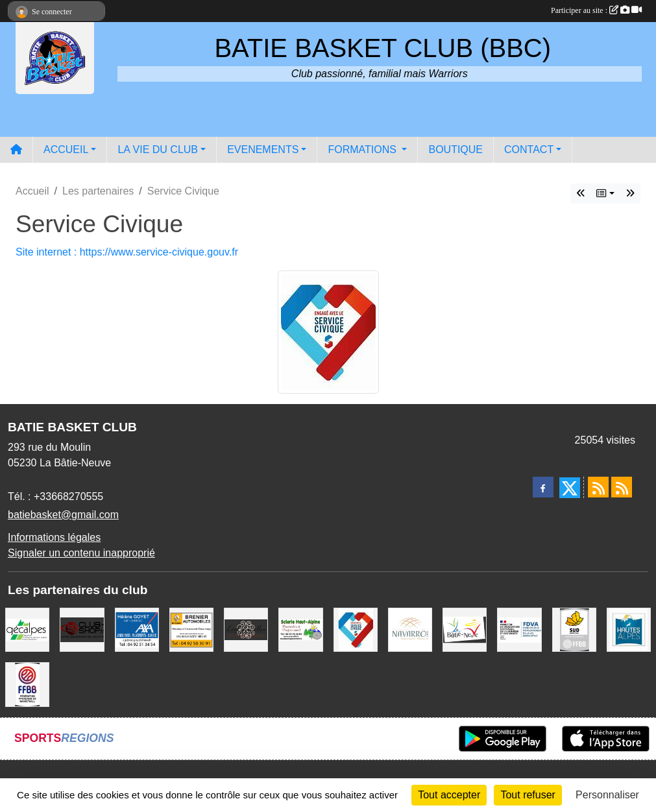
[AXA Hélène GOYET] (137, 629)
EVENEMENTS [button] (263, 149)
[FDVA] (519, 629)
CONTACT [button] (529, 149)
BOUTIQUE (456, 149)
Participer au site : (596, 10)
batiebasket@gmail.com (63, 515)
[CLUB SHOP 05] (82, 629)
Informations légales (54, 537)
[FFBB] (27, 684)
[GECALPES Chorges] (27, 629)
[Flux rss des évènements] (622, 487)
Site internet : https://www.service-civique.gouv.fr (127, 252)
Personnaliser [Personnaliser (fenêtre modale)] (607, 795)
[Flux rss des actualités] (598, 487)
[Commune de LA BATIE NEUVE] (465, 629)
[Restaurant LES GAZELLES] (246, 629)
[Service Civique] (356, 629)
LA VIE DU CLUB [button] (158, 149)
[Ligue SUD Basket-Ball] (574, 629)
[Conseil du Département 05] (629, 629)
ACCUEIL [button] (66, 149)
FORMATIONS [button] (363, 149)
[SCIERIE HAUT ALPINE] (300, 629)
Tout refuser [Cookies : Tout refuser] (528, 795)
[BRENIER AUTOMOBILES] (191, 629)
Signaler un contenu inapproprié (81, 553)
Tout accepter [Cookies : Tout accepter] (449, 795)
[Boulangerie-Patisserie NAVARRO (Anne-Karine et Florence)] (410, 629)
